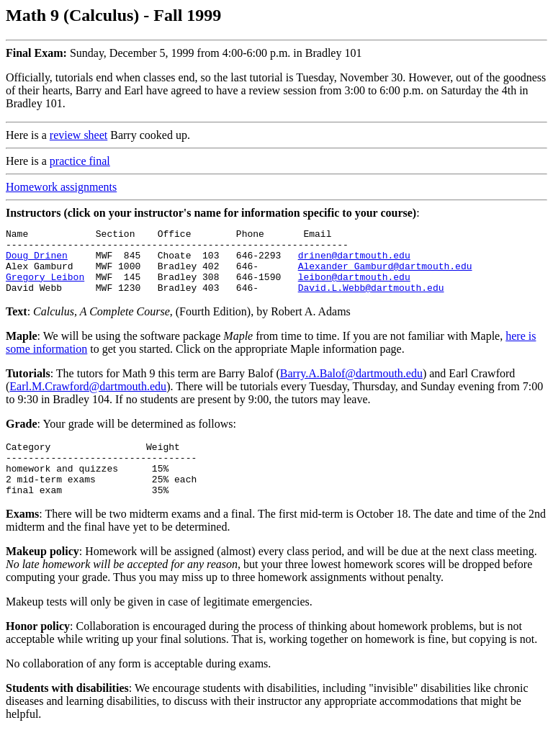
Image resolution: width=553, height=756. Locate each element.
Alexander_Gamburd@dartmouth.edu (385, 274)
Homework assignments (61, 187)
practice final (80, 161)
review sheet (78, 135)
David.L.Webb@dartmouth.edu (371, 300)
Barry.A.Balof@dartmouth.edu (351, 386)
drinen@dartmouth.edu (354, 261)
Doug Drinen (37, 261)
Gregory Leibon (45, 287)
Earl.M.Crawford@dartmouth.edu (88, 399)
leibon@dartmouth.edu (354, 287)
